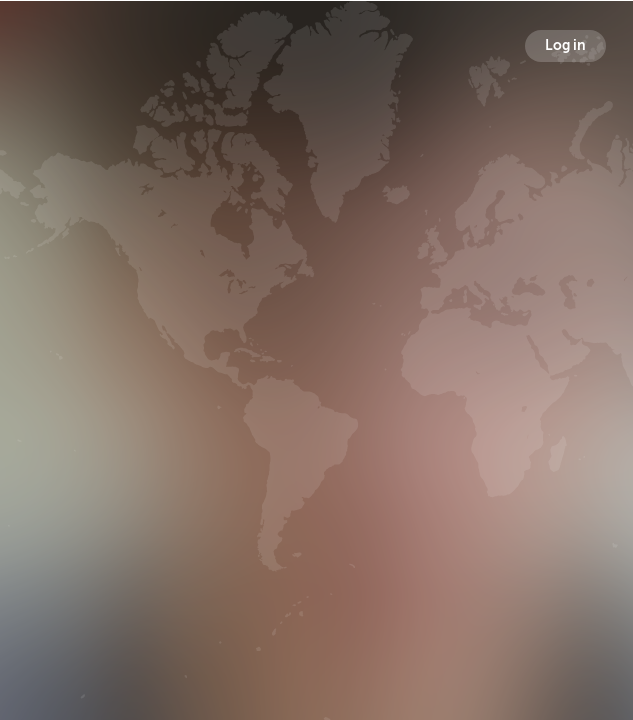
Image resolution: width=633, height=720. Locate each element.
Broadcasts (135, 371)
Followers (320, 371)
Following (502, 371)
